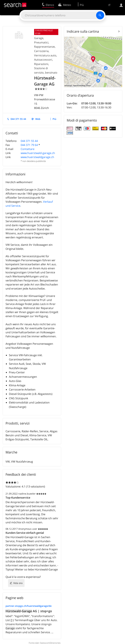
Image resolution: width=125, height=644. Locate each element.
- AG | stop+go (29, 611)
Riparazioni (41, 64)
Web (38, 119)
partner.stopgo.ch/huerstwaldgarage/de (29, 606)
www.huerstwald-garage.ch (38, 153)
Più (54, 119)
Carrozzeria (41, 51)
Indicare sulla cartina (83, 31)
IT (109, 5)
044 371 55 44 (18, 119)
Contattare (28, 149)
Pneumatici (41, 42)
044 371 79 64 (29, 145)
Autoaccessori (43, 60)
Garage (39, 38)
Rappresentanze (44, 47)
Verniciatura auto (45, 55)
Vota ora (18, 583)
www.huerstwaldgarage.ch (37, 157)
